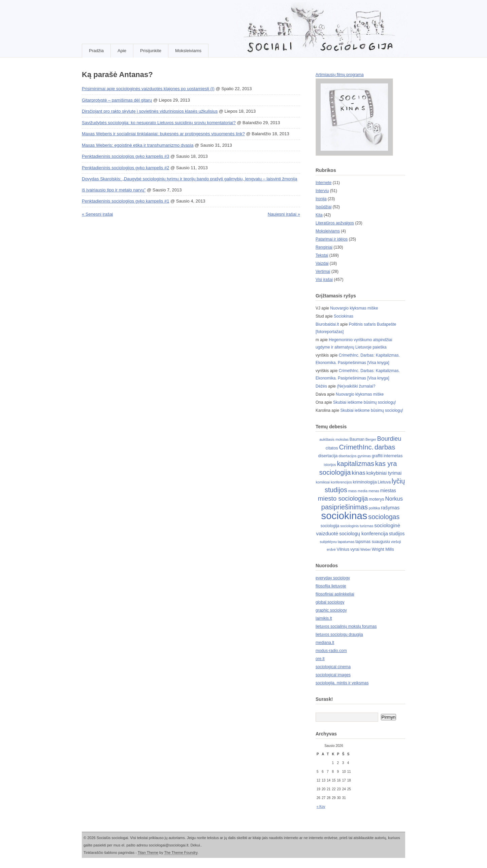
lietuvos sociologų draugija (339, 635)
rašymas (390, 508)
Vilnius (343, 549)
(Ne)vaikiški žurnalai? (356, 386)
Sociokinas (344, 316)
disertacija (328, 456)
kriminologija (365, 482)
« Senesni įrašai (98, 214)
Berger (371, 439)
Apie (122, 51)
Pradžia (96, 51)
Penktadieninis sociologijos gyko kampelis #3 (125, 156)
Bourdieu (389, 439)
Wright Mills (383, 549)
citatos (332, 448)
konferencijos (341, 482)
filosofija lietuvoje (331, 586)
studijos (397, 534)
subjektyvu (328, 542)
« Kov (321, 807)
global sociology (330, 602)
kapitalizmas (355, 464)
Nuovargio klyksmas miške (354, 308)
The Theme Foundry (181, 853)
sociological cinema (333, 667)
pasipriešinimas (345, 507)
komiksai (323, 482)
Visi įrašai (324, 280)
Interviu (322, 191)
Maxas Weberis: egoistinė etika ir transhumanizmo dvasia (138, 145)
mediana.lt (325, 643)
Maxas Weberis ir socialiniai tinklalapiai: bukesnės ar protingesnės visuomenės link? (163, 134)
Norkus (394, 499)
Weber (366, 549)
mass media (358, 491)
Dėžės (321, 386)
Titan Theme (148, 853)
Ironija (321, 199)
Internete (323, 183)
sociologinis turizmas (357, 526)
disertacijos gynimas (355, 456)
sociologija (330, 526)
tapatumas (346, 542)
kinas (359, 473)
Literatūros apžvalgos (335, 223)
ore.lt (320, 659)
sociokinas (344, 516)
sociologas (384, 517)
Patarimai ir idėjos (332, 239)
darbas (385, 447)
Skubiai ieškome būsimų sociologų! (365, 402)
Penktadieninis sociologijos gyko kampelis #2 (125, 168)
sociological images (333, 675)
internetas (393, 456)
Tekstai (322, 255)
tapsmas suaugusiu (373, 542)
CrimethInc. (356, 447)
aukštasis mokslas (334, 439)
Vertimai (323, 272)
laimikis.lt (324, 618)
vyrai (355, 549)
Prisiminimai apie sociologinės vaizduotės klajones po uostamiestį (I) (148, 89)
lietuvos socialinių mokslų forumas (346, 626)
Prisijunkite (151, 51)
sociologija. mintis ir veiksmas (342, 683)
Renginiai (324, 247)
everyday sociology (333, 578)
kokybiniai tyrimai (384, 473)
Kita (319, 215)
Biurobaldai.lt (327, 324)
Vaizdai (322, 263)
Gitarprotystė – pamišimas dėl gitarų (117, 100)
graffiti (377, 456)
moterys (377, 499)
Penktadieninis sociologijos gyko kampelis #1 (125, 201)
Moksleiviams (188, 51)
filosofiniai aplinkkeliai (335, 594)
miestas (388, 491)
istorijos (330, 465)
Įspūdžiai (323, 207)
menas (374, 491)
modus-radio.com (331, 651)
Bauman (357, 439)
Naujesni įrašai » (284, 214)
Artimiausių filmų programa (340, 75)
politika (374, 508)
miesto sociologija (343, 498)
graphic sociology (331, 610)
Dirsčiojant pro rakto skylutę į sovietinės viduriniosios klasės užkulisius (150, 111)
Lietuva (384, 482)
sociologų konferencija (364, 534)
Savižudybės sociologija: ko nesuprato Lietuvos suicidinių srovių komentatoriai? (159, 123)
